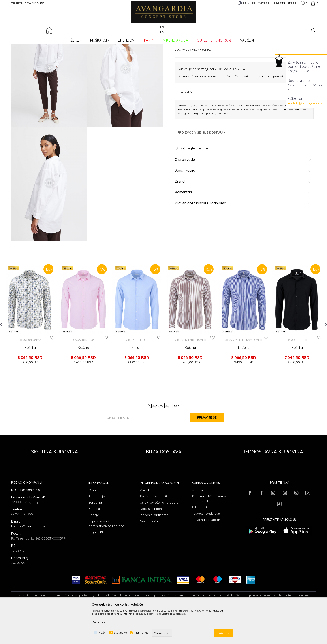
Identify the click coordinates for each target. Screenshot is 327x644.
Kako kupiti (148, 525)
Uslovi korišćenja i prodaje (159, 538)
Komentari (243, 226)
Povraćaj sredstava (206, 549)
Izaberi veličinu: (185, 126)
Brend (243, 215)
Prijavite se (212, 453)
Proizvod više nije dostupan (201, 166)
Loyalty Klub (98, 567)
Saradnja (95, 538)
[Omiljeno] (304, 4)
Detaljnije (99, 622)
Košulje (83, 39)
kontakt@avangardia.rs (305, 103)
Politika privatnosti (153, 531)
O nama (95, 525)
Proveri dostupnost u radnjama (243, 237)
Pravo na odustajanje (207, 555)
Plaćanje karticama (154, 550)
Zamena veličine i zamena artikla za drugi (210, 534)
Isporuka (198, 525)
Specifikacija (243, 204)
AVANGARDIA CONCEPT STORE (30, 39)
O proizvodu (243, 193)
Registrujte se (285, 3)
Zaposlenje (97, 531)
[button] (313, 30)
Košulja (30, 387)
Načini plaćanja (151, 556)
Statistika (120, 633)
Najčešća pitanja (152, 544)
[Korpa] (314, 3)
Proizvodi (58, 39)
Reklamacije (200, 542)
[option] (30, 354)
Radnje (94, 550)
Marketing (142, 633)
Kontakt (94, 544)
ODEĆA (71, 39)
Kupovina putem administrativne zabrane (106, 559)
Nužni (102, 633)
